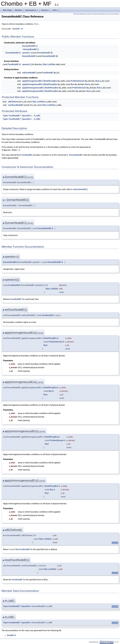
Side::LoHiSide (49, 64)
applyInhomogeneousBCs (33, 88)
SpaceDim (27, 116)
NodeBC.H (18, 29)
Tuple (5, 116)
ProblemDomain (78, 81)
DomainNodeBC (29, 46)
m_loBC (37, 116)
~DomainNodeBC (30, 49)
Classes (46, 11)
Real (97, 81)
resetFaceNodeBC (16, 105)
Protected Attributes (99, 14)
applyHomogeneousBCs (32, 81)
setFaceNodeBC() (80, 189)
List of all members (113, 14)
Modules (19, 10)
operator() (26, 64)
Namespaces (32, 11)
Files (56, 11)
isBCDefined (13, 102)
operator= (26, 53)
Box (73, 84)
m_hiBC (37, 119)
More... (37, 24)
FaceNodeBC (13, 64)
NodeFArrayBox (50, 81)
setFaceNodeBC (29, 73)
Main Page (7, 10)
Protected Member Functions (82, 14)
